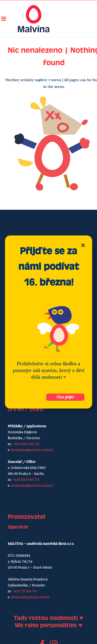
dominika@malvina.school (32, 450)
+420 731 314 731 (24, 591)
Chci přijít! (65, 397)
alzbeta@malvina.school (30, 597)
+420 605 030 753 (26, 444)
